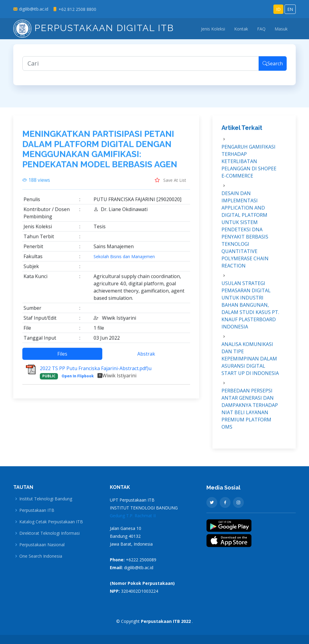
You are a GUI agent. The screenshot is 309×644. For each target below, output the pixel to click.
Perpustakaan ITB (37, 510)
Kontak (241, 29)
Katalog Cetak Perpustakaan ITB (51, 522)
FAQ (261, 29)
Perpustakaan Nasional (42, 545)
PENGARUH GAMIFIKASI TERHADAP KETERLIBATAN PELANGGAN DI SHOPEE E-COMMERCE (249, 164)
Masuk (281, 29)
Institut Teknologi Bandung (46, 499)
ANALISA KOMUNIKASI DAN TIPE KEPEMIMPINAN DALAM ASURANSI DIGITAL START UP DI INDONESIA (250, 362)
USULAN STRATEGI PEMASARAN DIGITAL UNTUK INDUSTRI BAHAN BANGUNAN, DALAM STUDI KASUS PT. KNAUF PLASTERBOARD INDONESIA (250, 308)
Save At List (170, 183)
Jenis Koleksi (213, 29)
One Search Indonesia (41, 556)
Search (273, 66)
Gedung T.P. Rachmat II (133, 516)
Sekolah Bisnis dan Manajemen (124, 260)
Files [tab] (62, 357)
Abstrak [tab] (146, 357)
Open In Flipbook (78, 379)
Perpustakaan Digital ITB (94, 28)
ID (278, 9)
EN (290, 9)
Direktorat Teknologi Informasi (49, 533)
